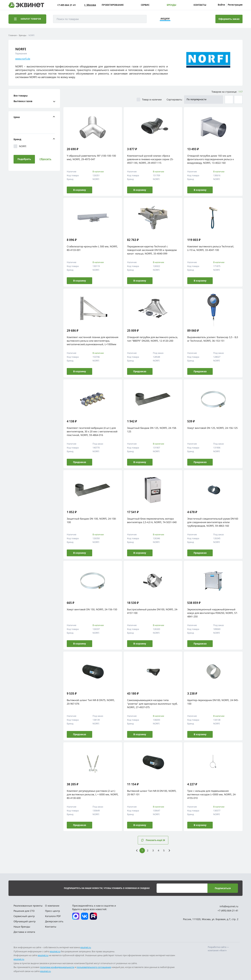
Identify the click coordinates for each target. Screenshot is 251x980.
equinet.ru (86, 947)
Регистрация (235, 5)
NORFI (20, 146)
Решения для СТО (24, 911)
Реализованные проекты (28, 906)
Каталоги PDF (53, 916)
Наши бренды (22, 927)
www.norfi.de (23, 59)
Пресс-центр (53, 911)
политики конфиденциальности (57, 967)
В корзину (80, 190)
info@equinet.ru (229, 906)
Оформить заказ (229, 19)
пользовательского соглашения (94, 967)
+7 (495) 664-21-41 (228, 911)
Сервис (145, 5)
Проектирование (113, 5)
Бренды (172, 5)
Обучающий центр (25, 921)
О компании (52, 906)
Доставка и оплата (24, 932)
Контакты (200, 5)
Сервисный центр (24, 916)
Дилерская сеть (54, 921)
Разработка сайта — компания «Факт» (218, 949)
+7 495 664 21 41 (66, 5)
